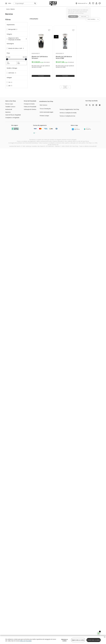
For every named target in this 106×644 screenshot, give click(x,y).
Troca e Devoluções (45, 109)
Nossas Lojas (9, 104)
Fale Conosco (43, 105)
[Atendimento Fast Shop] (46, 102)
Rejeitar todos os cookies (78, 640)
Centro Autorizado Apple (46, 112)
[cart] (96, 3)
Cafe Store (12, 73)
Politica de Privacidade (30, 107)
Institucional (9, 109)
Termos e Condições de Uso (67, 116)
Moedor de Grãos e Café (16, 48)
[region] (53, 640)
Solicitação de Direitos (30, 109)
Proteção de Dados (29, 104)
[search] (25, 3)
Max (18, 62)
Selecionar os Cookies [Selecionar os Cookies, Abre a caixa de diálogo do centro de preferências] (65, 640)
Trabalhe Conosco (10, 107)
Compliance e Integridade (12, 118)
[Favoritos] (93, 3)
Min (8, 62)
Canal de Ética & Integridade (13, 115)
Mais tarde (84, 16)
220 (10, 86)
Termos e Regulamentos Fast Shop (69, 109)
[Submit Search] (35, 3)
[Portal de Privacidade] (30, 101)
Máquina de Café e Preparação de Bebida (18, 39)
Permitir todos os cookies (94, 640)
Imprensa (8, 112)
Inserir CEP (73, 16)
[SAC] (100, 3)
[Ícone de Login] (90, 3)
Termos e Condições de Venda (68, 113)
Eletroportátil (13, 29)
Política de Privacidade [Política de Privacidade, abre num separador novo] (26, 641)
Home (8, 9)
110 (10, 82)
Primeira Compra (44, 116)
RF (96, 146)
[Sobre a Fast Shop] (10, 101)
